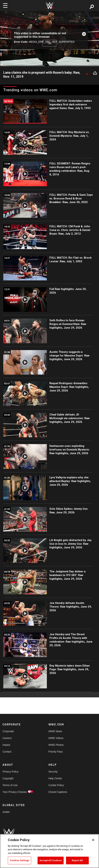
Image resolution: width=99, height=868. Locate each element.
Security (53, 772)
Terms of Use (10, 785)
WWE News (55, 731)
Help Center (55, 778)
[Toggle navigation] (5, 5)
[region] (49, 851)
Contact (7, 752)
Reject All (77, 860)
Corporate (8, 731)
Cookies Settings (20, 860)
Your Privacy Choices (14, 792)
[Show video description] (87, 73)
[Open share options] (95, 73)
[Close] (93, 840)
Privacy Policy (10, 772)
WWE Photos (56, 745)
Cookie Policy (56, 785)
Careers (7, 738)
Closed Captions (58, 792)
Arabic (6, 812)
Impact (6, 745)
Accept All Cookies (51, 860)
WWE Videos (56, 738)
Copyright (8, 778)
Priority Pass (56, 752)
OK (49, 43)
